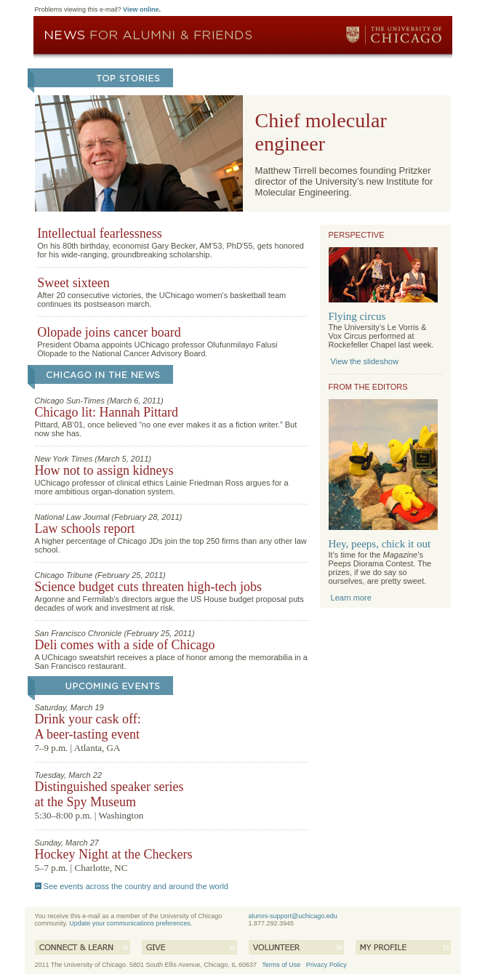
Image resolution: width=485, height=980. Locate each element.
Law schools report (85, 529)
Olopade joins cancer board (109, 332)
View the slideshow (365, 361)
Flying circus (357, 316)
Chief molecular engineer (321, 132)
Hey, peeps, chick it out (380, 544)
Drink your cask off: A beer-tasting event (88, 727)
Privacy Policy (326, 965)
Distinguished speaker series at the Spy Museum (109, 794)
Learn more (351, 598)
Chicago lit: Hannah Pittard (107, 412)
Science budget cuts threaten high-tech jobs (148, 587)
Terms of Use (281, 965)
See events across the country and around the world (136, 886)
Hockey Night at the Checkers (114, 854)
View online (141, 9)
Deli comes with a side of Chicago (125, 645)
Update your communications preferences (130, 923)
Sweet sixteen (73, 283)
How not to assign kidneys (104, 470)
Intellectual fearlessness (99, 233)
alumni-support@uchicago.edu (293, 916)
